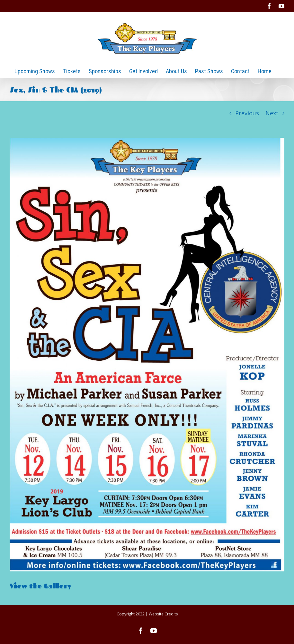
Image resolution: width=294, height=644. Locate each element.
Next (272, 113)
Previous (247, 113)
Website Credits (163, 614)
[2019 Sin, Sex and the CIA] (147, 355)
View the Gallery (41, 586)
